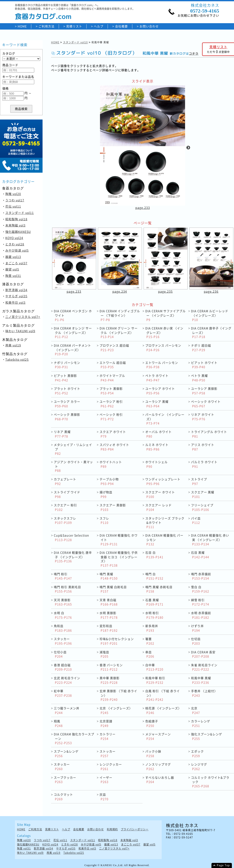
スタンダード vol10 (75, 42)
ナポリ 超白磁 (201, 348)
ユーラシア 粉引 (111, 404)
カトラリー (108, 736)
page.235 (165, 291)
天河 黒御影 (63, 602)
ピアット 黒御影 (65, 378)
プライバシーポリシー (135, 829)
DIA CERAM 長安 (203, 654)
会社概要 (121, 26)
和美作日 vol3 (15, 302)
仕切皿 (196, 641)
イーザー (106, 780)
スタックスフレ (65, 520)
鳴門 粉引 (63, 576)
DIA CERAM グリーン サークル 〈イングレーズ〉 (119, 332)
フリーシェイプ (202, 507)
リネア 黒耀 (62, 434)
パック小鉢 (153, 753)
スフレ (104, 520)
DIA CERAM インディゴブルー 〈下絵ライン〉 (120, 315)
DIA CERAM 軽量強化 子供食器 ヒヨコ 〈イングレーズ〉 (119, 559)
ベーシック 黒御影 (67, 417)
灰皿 (104, 797)
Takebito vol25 (17, 359)
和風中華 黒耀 (201, 680)
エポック (197, 753)
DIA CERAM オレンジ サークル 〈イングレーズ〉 (73, 332)
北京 (195, 710)
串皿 (150, 654)
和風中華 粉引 (155, 680)
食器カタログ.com (43, 16)
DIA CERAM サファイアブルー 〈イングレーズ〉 (166, 315)
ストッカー (108, 753)
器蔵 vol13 (13, 257)
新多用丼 (152, 628)
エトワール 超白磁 (113, 365)
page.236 (211, 291)
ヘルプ (99, 26)
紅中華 (63, 693)
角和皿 (63, 628)
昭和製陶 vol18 (16, 219)
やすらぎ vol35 (16, 296)
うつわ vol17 (15, 200)
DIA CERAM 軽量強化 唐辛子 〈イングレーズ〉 (73, 557)
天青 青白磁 (109, 602)
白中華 (154, 667)
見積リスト (74, 26)
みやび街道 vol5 (17, 250)
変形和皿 (109, 628)
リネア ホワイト (203, 417)
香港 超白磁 (63, 667)
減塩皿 (104, 654)
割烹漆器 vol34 (16, 290)
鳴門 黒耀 (109, 576)
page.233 (143, 208)
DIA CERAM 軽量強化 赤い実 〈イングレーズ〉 (210, 539)
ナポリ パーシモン (67, 365)
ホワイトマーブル (112, 378)
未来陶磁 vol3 (15, 225)
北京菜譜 (106, 723)
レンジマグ (199, 766)
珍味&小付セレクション (117, 641)
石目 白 (154, 555)
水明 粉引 (154, 615)
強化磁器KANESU (18, 232)
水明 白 (63, 615)
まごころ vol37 (16, 263)
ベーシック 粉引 (111, 417)
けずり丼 (197, 628)
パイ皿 (196, 520)
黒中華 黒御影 (110, 680)
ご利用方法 (46, 26)
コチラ (194, 53)
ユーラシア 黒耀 (157, 404)
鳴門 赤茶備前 (201, 576)
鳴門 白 (154, 576)
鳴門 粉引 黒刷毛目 (67, 589)
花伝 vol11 (13, 206)
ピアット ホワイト (204, 365)
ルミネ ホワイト (157, 447)
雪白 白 (200, 589)
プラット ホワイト (67, 391)
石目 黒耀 (200, 555)
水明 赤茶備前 (201, 615)
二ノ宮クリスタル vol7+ (23, 317)
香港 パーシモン (111, 667)
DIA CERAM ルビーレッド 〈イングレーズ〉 (210, 315)
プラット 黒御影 (111, 391)
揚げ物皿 (106, 494)
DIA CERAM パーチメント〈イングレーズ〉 (72, 350)
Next (188, 148)
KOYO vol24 (14, 238)
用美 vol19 (13, 345)
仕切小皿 (60, 654)
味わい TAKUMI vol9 (20, 331)
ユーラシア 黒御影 (204, 391)
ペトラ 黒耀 (199, 378)
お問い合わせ (149, 26)
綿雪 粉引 (200, 602)
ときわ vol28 (15, 244)
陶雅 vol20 (13, 194)
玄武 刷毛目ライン (67, 680)
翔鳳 (58, 723)
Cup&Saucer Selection (71, 537)
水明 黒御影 (109, 615)
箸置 (150, 641)
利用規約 (112, 829)
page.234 (120, 291)
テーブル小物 (109, 481)
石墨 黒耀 (154, 602)
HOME (22, 26)
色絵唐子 (152, 723)
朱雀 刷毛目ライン (204, 667)
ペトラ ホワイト (157, 378)
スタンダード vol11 (20, 213)
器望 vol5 (12, 269)
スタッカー (63, 641)
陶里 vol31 (13, 276)
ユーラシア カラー (67, 404)
